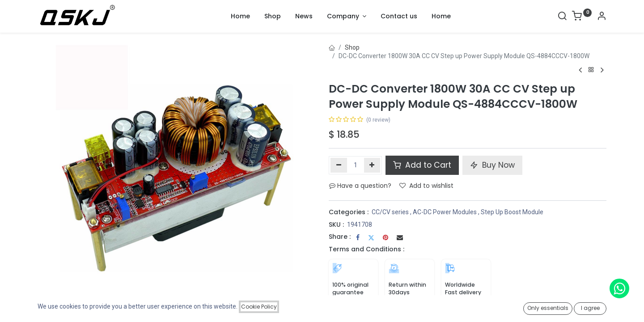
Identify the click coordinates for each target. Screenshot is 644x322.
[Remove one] (339, 165)
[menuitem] (240, 17)
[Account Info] (602, 17)
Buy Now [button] (492, 165)
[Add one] (372, 165)
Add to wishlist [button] (426, 186)
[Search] (562, 17)
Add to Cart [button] (422, 165)
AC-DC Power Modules (445, 212)
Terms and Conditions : (366, 249)
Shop (352, 47)
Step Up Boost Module (512, 212)
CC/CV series (390, 212)
